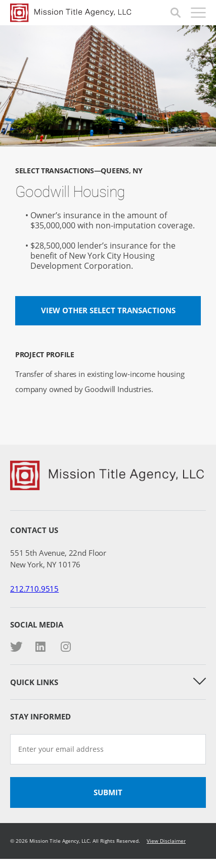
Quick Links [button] (108, 682)
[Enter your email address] (108, 749)
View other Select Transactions (108, 310)
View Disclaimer (166, 841)
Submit (108, 792)
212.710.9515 (34, 589)
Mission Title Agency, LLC (90, 13)
